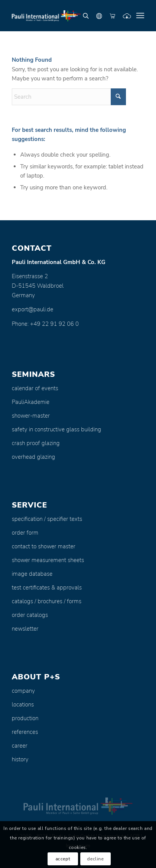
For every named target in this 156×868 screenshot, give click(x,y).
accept (63, 859)
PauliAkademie (31, 402)
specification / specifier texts (47, 519)
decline (95, 859)
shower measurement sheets (48, 560)
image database (32, 574)
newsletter (25, 629)
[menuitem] (140, 16)
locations (23, 705)
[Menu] (140, 16)
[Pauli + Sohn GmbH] (65, 16)
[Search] (69, 97)
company (23, 691)
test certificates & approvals (47, 588)
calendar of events (35, 388)
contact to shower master (44, 546)
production (25, 718)
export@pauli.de (33, 309)
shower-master (31, 416)
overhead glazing (33, 457)
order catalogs (30, 615)
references (25, 732)
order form (25, 533)
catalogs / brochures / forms (47, 601)
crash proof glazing (36, 443)
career (20, 746)
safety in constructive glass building (57, 429)
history (20, 759)
